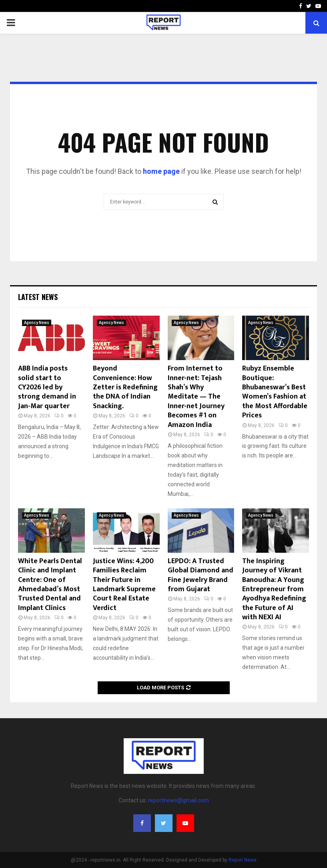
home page (161, 171)
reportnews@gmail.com (179, 800)
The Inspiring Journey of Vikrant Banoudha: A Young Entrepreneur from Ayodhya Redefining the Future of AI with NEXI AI (274, 589)
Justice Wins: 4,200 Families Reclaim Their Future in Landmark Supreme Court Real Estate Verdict (124, 585)
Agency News (37, 323)
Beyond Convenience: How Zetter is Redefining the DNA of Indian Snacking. (125, 387)
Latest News (38, 297)
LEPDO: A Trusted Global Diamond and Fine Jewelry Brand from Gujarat (201, 575)
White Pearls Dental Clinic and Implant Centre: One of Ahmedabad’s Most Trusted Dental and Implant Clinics (50, 585)
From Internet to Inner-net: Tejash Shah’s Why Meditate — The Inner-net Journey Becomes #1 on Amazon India (196, 397)
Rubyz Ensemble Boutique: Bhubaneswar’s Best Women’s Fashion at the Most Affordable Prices (275, 392)
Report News (243, 860)
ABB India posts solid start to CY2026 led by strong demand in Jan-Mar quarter (47, 387)
